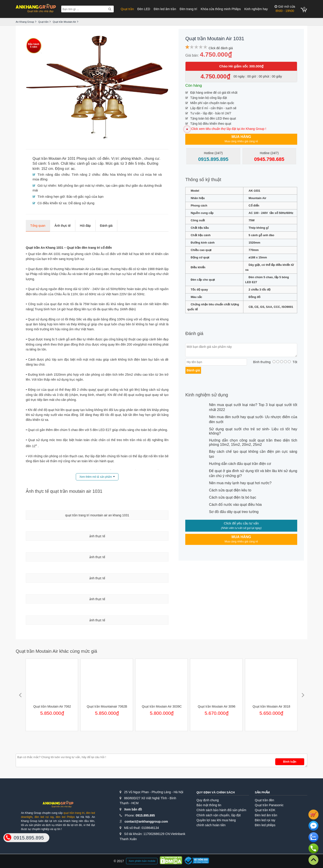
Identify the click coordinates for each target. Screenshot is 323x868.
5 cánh (53, 163)
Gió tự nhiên (47, 185)
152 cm (47, 169)
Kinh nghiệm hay (256, 9)
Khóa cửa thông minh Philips (221, 9)
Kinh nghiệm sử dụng (207, 395)
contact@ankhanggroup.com (146, 821)
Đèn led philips (265, 825)
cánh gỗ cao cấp (90, 163)
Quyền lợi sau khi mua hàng (216, 820)
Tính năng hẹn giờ (51, 196)
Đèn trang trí (188, 9)
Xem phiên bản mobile (142, 861)
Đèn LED (144, 9)
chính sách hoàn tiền (211, 825)
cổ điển (103, 159)
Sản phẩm (262, 792)
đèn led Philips (65, 817)
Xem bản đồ (133, 809)
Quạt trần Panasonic (269, 805)
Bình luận (290, 762)
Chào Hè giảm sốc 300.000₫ (241, 66)
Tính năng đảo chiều (53, 174)
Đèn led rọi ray (265, 820)
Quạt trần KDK (265, 810)
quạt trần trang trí (74, 813)
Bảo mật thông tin (209, 805)
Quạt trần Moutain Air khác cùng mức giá (56, 651)
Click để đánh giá (221, 48)
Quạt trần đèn (264, 800)
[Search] (110, 9)
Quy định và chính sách (216, 792)
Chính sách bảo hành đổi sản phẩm (221, 810)
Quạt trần (127, 9)
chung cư (152, 159)
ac (73, 169)
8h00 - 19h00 (285, 9)
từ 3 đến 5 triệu (133, 163)
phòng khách (131, 159)
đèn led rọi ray (44, 817)
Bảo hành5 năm (34, 45)
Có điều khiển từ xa (52, 203)
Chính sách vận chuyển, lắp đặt (219, 815)
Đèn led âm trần (165, 9)
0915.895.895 (145, 815)
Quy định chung (208, 800)
